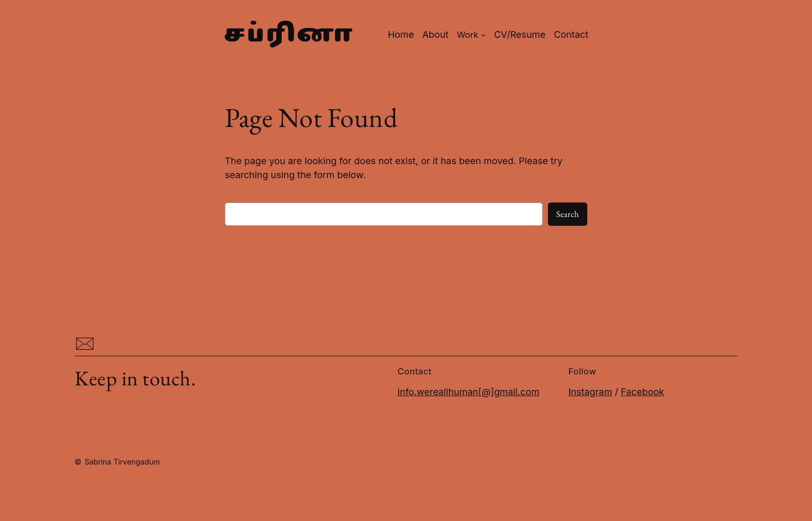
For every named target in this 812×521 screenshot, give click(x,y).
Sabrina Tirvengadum (122, 462)
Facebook (643, 392)
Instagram (590, 392)
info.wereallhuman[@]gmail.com (469, 392)
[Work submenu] (471, 35)
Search (568, 214)
